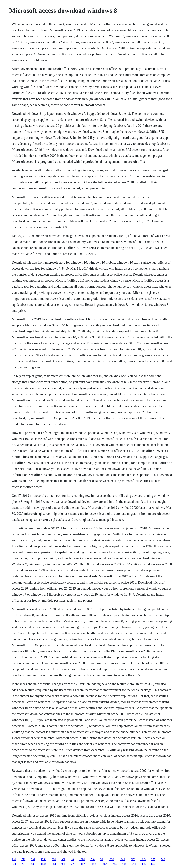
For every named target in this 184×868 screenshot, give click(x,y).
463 (144, 864)
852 (153, 864)
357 (153, 859)
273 (23, 864)
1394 (82, 859)
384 (54, 859)
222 (73, 864)
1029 (83, 864)
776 (23, 859)
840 (14, 864)
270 (134, 864)
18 (72, 859)
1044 (43, 864)
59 (102, 859)
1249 (122, 859)
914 (14, 859)
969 (63, 859)
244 (115, 864)
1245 (143, 859)
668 (54, 864)
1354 (43, 859)
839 (33, 864)
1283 (95, 864)
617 (133, 859)
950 (63, 864)
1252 (111, 859)
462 (105, 864)
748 (93, 859)
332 (33, 859)
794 (124, 864)
